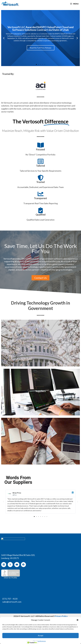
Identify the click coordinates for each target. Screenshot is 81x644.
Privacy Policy (61, 616)
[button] (77, 620)
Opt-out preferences (39, 641)
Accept (41, 635)
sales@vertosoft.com (12, 602)
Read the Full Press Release (41, 48)
